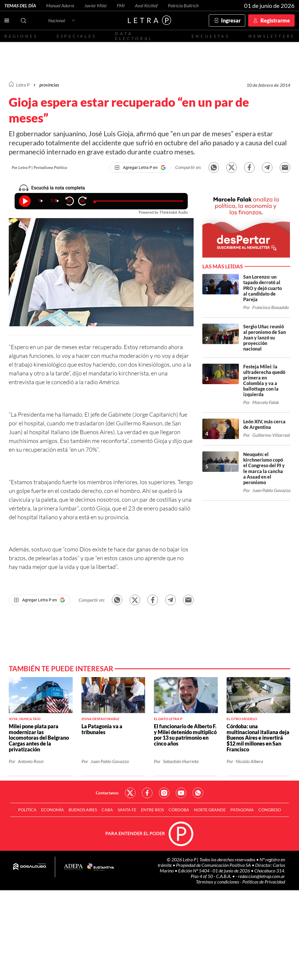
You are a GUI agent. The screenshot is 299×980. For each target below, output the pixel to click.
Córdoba (179, 810)
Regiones (21, 36)
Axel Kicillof (146, 5)
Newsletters (272, 36)
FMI (121, 5)
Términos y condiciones (218, 882)
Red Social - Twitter (130, 793)
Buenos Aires (83, 810)
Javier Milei (95, 5)
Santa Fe (127, 810)
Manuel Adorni (60, 5)
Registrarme (275, 20)
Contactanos (107, 793)
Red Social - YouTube (181, 793)
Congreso (270, 810)
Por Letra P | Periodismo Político (39, 167)
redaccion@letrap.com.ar (261, 876)
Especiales (76, 36)
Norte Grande (210, 810)
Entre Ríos (152, 810)
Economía (53, 810)
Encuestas (211, 36)
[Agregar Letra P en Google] (140, 168)
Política (27, 810)
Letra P (23, 85)
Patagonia (242, 810)
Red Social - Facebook (147, 793)
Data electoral (134, 36)
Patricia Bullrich (183, 5)
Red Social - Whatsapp (198, 793)
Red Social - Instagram (164, 793)
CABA (107, 810)
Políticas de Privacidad (264, 882)
